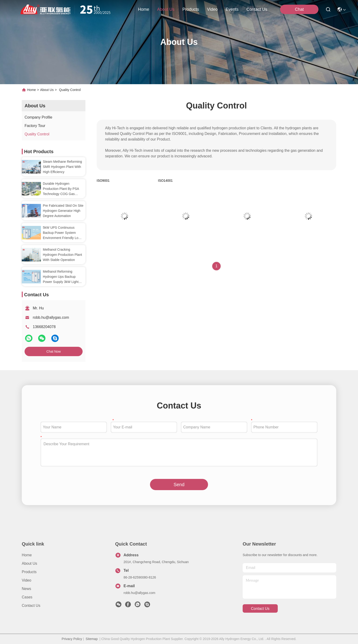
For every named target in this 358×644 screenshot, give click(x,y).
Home (143, 9)
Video (27, 580)
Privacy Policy (72, 639)
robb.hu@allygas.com (51, 317)
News (26, 589)
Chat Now (53, 351)
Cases (27, 597)
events (232, 9)
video (212, 9)
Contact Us (31, 606)
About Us (47, 90)
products (191, 9)
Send (179, 485)
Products (29, 572)
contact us (257, 9)
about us (166, 9)
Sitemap (92, 639)
